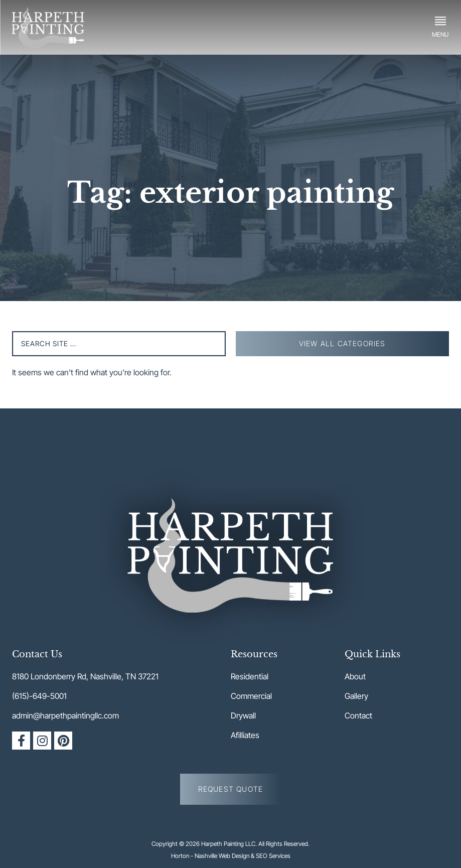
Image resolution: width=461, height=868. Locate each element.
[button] (440, 27)
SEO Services (273, 856)
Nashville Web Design (222, 856)
